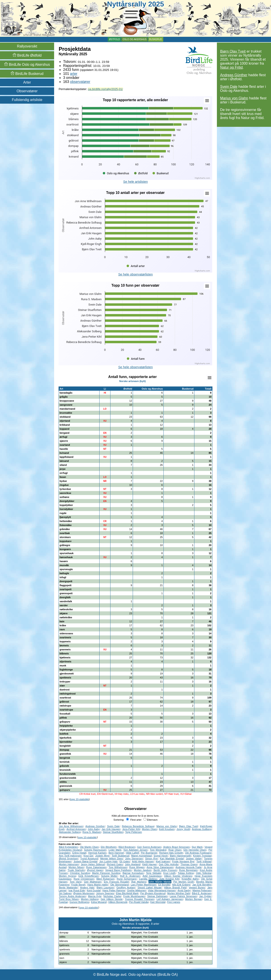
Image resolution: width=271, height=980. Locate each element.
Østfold (114, 39)
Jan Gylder (205, 896)
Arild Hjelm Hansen (143, 861)
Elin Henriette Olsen (195, 850)
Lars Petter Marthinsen (144, 885)
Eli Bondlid (164, 885)
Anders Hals (87, 888)
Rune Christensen (84, 879)
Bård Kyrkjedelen (68, 847)
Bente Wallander (68, 888)
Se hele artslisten (135, 182)
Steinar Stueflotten (113, 832)
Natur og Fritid (231, 67)
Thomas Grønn (189, 864)
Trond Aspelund (89, 859)
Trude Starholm (76, 870)
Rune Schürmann (127, 879)
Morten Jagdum (143, 870)
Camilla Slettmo (148, 879)
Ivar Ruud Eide (77, 890)
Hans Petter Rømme (114, 890)
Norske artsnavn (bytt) (133, 381)
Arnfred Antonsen (76, 829)
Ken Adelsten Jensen (136, 850)
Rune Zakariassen (96, 867)
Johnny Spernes (105, 893)
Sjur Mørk (197, 847)
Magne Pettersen (202, 890)
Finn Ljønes (174, 902)
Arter (27, 82)
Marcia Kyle (95, 896)
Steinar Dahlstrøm (157, 896)
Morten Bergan (194, 899)
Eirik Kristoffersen (89, 876)
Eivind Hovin (161, 856)
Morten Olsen (149, 829)
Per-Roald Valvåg (139, 902)
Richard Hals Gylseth (171, 853)
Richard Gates (115, 864)
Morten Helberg (90, 899)
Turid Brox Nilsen (69, 899)
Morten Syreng (67, 876)
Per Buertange (149, 853)
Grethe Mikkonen (136, 890)
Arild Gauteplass (152, 876)
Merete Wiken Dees (112, 859)
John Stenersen (134, 859)
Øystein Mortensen (84, 893)
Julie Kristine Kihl (169, 879)
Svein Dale (229, 87)
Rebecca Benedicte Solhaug (138, 826)
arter (74, 74)
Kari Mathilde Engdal (172, 859)
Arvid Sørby (184, 890)
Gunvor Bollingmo (79, 902)
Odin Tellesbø (204, 873)
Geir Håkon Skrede (112, 899)
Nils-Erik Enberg (181, 885)
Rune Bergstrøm (188, 870)
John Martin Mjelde (160, 882)
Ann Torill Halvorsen (70, 856)
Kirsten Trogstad (202, 856)
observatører (80, 82)
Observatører (27, 91)
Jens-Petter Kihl (131, 829)
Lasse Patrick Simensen (183, 896)
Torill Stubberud (120, 856)
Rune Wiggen (137, 867)
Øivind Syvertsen (68, 859)
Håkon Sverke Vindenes (178, 876)
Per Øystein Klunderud (153, 893)
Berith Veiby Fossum (165, 870)
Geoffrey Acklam (126, 888)
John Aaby (94, 829)
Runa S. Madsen (92, 832)
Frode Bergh (78, 885)
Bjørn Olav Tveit (233, 51)
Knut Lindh (169, 873)
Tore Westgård (158, 850)
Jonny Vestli (183, 829)
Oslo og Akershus (134, 39)
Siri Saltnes (65, 893)
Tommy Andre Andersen (72, 896)
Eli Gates (125, 861)
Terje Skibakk (153, 873)
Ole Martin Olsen (89, 847)
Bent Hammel (116, 853)
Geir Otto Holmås (169, 864)
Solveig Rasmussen (95, 850)
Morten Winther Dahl (179, 893)
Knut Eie (88, 856)
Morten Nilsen (76, 867)
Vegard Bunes (197, 888)
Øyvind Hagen (95, 870)
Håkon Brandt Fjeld (175, 888)
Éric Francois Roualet (116, 882)
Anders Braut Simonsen (176, 847)
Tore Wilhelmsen (118, 867)
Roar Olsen (175, 850)
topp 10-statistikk (79, 799)
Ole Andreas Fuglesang (198, 853)
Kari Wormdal (158, 902)
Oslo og (27, 65)
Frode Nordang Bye (183, 861)
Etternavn (151, 820)
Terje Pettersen (133, 832)
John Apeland (133, 864)
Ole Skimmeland (119, 885)
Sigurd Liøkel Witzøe (150, 888)
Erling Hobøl (79, 853)
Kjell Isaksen (163, 861)
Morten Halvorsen (69, 864)
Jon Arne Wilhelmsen (71, 826)
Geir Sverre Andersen (149, 847)
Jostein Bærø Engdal (85, 861)
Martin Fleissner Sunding (106, 873)
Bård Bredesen (127, 847)
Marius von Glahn (234, 98)
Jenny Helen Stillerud (93, 864)
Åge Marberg (139, 882)
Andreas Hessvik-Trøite (188, 867)
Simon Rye (151, 859)
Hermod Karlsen (97, 853)
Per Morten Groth (184, 882)
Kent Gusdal (94, 890)
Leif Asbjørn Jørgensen (170, 899)
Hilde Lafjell (132, 853)
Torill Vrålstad (204, 861)
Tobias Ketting (186, 873)
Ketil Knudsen (167, 829)
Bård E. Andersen (202, 893)
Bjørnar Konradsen (133, 873)
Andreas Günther (234, 75)
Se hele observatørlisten (135, 274)
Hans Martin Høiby (98, 885)
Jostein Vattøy (194, 859)
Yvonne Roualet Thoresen (140, 899)
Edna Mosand (99, 902)
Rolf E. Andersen (130, 876)
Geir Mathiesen (93, 882)
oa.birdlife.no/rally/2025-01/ (105, 89)
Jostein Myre (102, 856)
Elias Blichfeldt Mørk (127, 893)
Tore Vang (76, 882)
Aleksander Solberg (70, 832)
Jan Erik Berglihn (202, 885)
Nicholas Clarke (112, 896)
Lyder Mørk (115, 850)
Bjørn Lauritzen (105, 888)
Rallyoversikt (27, 46)
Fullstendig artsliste (27, 100)
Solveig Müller (109, 876)
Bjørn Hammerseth (180, 856)
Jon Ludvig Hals (108, 861)
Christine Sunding (80, 873)
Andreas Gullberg (202, 829)
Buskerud (156, 39)
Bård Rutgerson (105, 879)
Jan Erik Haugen (111, 829)
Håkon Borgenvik (118, 902)
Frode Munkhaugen (134, 896)
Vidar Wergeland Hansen (162, 890)
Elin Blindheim (109, 847)
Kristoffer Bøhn (190, 879)
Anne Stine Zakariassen (160, 867)
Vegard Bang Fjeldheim (119, 870)
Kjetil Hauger (150, 864)
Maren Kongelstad (141, 856)
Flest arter (134, 820)
